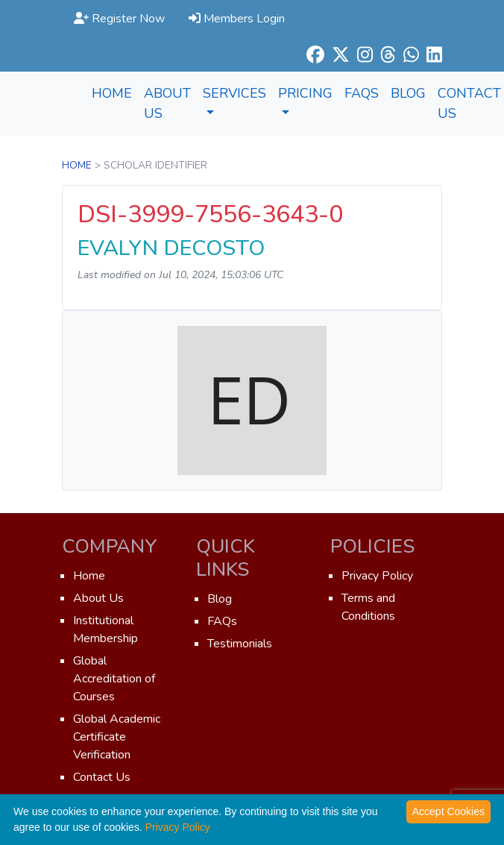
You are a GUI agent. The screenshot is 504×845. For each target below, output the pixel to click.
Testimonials (240, 644)
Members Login (237, 19)
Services (234, 99)
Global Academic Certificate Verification (117, 737)
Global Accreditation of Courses (114, 679)
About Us (167, 103)
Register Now (119, 19)
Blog (408, 93)
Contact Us (102, 777)
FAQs (362, 93)
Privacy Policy (377, 576)
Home (112, 93)
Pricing (305, 99)
